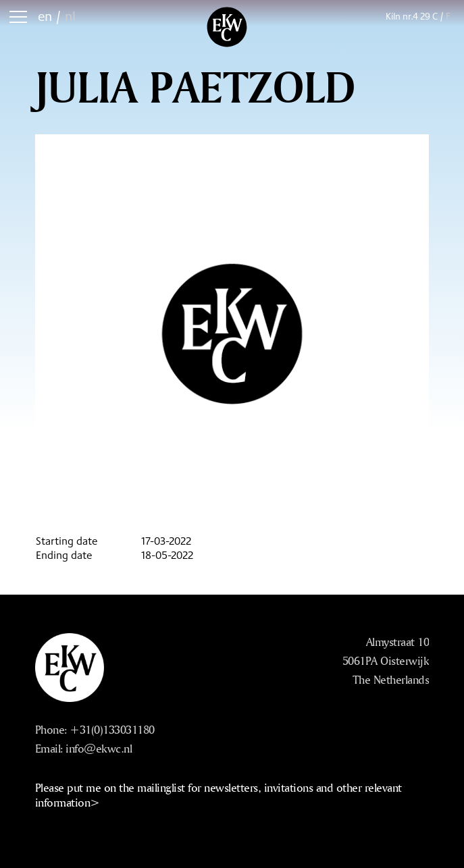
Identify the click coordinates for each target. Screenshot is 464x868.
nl (70, 16)
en (45, 16)
